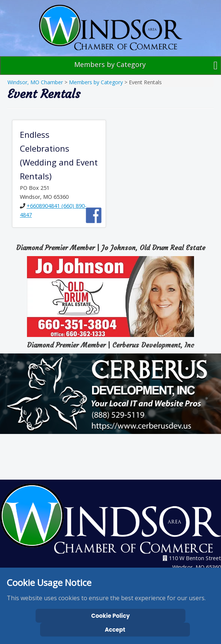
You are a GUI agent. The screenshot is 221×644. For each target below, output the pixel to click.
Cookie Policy (111, 616)
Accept (115, 630)
